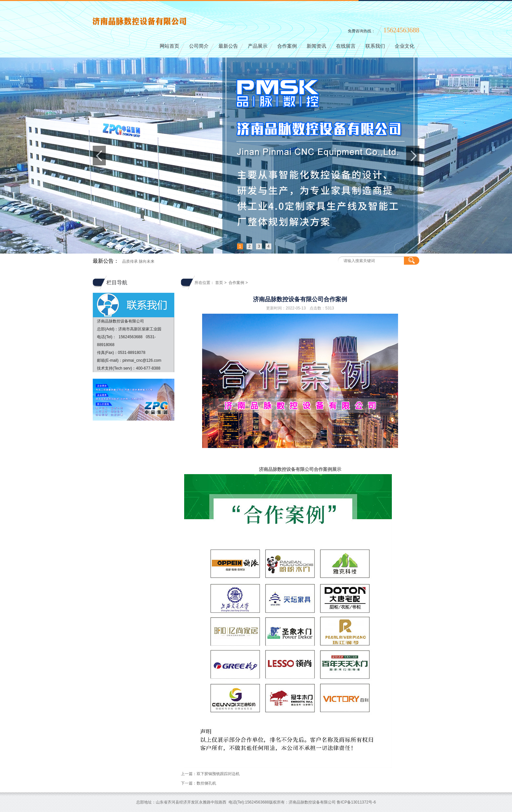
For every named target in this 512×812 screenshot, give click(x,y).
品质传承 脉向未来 (138, 261)
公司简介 (199, 46)
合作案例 (287, 46)
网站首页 (169, 46)
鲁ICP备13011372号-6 (356, 802)
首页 (219, 283)
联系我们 (375, 46)
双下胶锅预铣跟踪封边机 (218, 774)
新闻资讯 (316, 46)
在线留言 (346, 46)
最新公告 (228, 46)
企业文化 (405, 46)
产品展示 (258, 46)
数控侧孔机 (206, 783)
